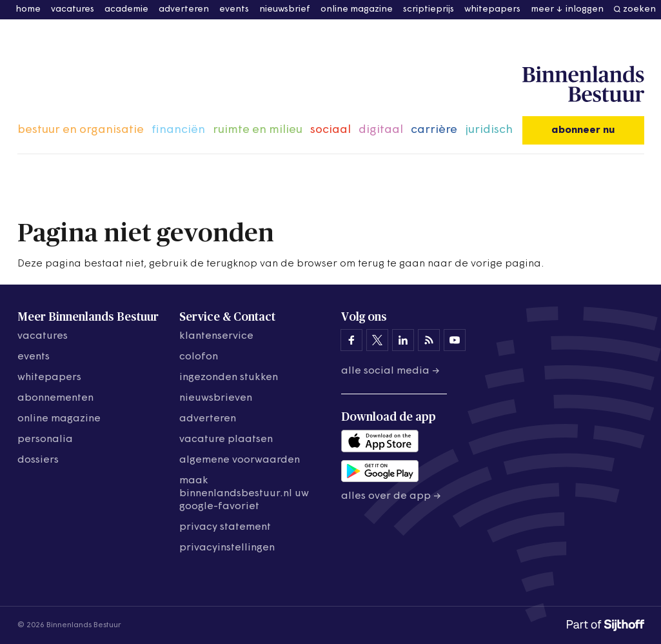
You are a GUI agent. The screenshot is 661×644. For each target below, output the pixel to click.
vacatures (73, 9)
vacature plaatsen (226, 439)
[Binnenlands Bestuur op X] (377, 340)
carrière (434, 130)
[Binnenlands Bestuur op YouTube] (455, 340)
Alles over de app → (391, 496)
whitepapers (492, 9)
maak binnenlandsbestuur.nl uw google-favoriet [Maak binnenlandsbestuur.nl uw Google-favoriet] (244, 494)
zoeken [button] (639, 9)
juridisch (489, 130)
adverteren (184, 9)
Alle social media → (390, 371)
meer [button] (542, 9)
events (234, 9)
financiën (178, 130)
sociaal (330, 130)
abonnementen (55, 398)
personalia (45, 439)
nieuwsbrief (285, 9)
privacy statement (225, 527)
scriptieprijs (429, 9)
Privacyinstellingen (227, 548)
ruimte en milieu (258, 130)
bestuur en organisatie (81, 130)
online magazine (357, 9)
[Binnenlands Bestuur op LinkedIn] (403, 340)
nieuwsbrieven (216, 398)
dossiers (38, 460)
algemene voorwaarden (240, 460)
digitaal (381, 130)
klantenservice (216, 336)
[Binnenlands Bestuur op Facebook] (351, 340)
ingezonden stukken (229, 377)
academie (126, 9)
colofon (199, 357)
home (28, 9)
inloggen (585, 9)
